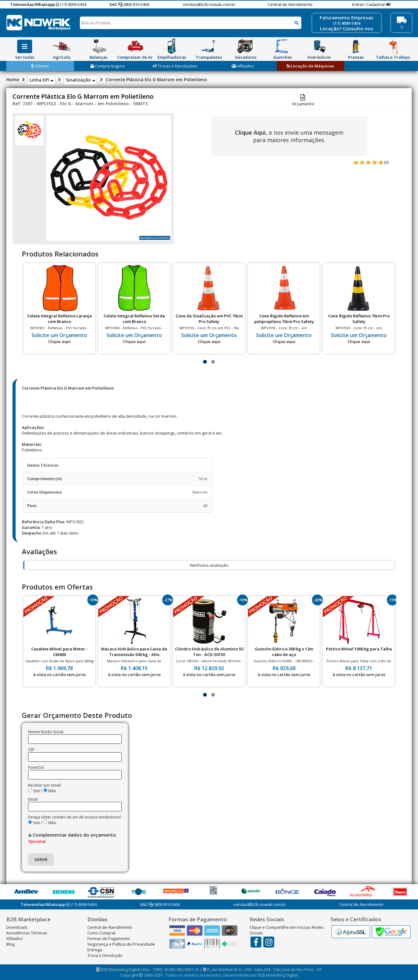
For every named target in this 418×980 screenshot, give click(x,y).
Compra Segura (107, 66)
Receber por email (44, 785)
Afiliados (243, 66)
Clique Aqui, (251, 132)
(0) (386, 162)
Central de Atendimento (290, 4)
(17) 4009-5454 (71, 4)
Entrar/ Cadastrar (369, 4)
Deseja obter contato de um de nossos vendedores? (75, 817)
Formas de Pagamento (109, 938)
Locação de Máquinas (310, 66)
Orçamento (303, 101)
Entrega (95, 950)
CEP (31, 750)
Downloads (17, 927)
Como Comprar (102, 933)
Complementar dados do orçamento (72, 838)
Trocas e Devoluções (175, 66)
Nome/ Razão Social (46, 732)
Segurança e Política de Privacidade (121, 944)
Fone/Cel (36, 767)
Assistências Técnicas (27, 933)
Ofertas (40, 66)
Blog (10, 944)
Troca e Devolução (105, 955)
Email (33, 799)
